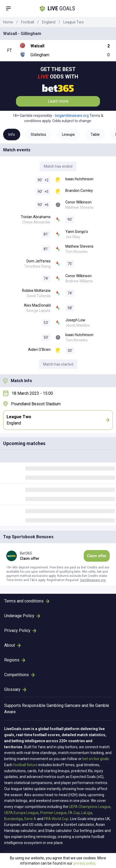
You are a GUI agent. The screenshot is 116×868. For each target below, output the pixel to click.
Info (12, 134)
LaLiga (87, 813)
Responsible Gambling (43, 705)
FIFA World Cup (56, 819)
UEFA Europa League (21, 813)
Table (95, 134)
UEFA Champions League (90, 807)
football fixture (25, 765)
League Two (73, 22)
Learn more (58, 101)
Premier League (53, 813)
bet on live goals (96, 759)
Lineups (68, 134)
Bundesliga (13, 819)
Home (8, 22)
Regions (15, 660)
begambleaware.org (72, 116)
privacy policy (84, 863)
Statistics (38, 134)
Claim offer (97, 556)
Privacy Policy (20, 630)
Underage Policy (22, 616)
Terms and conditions (27, 601)
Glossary (15, 689)
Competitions (19, 675)
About (12, 645)
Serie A (30, 819)
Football (28, 22)
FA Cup (74, 813)
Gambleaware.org (93, 580)
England (49, 22)
